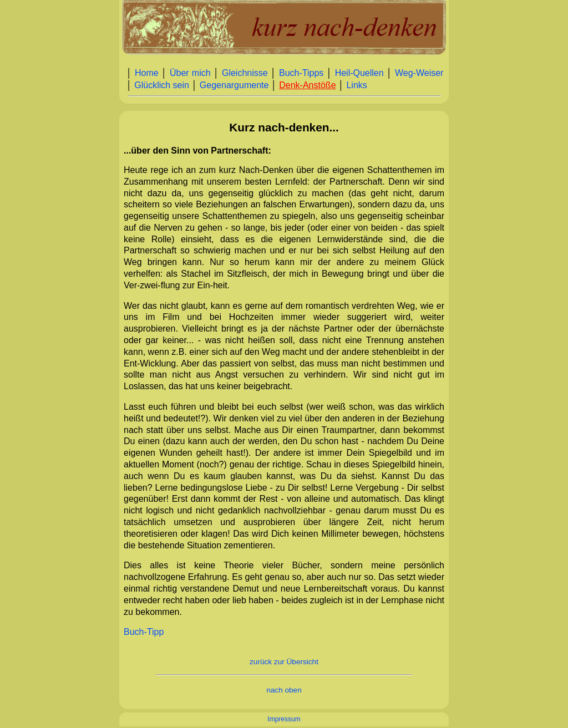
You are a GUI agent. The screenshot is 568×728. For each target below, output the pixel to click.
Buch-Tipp (144, 632)
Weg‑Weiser (419, 73)
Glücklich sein (162, 85)
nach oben (284, 690)
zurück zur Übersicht (284, 662)
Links (356, 85)
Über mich (190, 73)
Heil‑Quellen (359, 73)
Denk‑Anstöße (307, 85)
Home (147, 73)
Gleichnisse (245, 73)
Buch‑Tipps (301, 73)
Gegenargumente (234, 85)
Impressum (284, 719)
